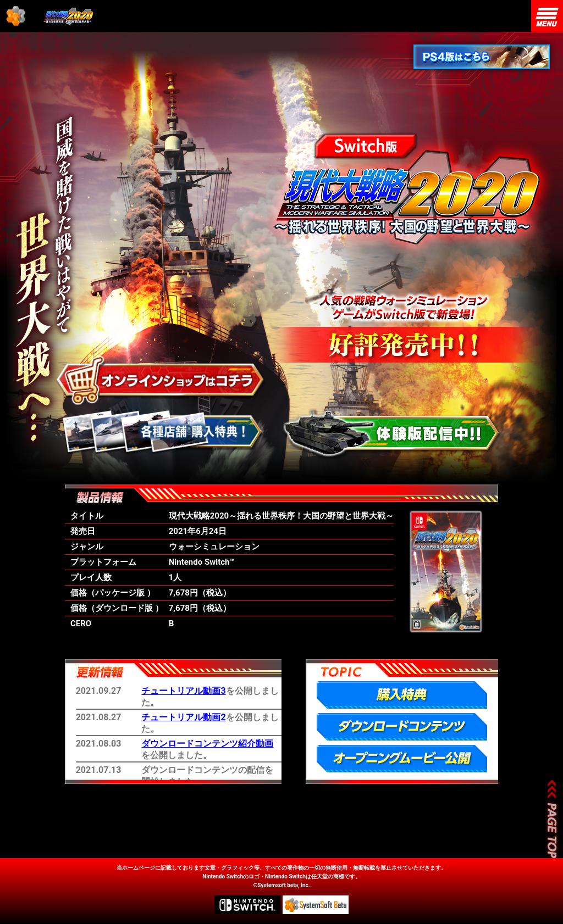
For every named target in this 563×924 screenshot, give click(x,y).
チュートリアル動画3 (183, 691)
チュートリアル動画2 (183, 717)
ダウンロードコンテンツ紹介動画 (207, 744)
